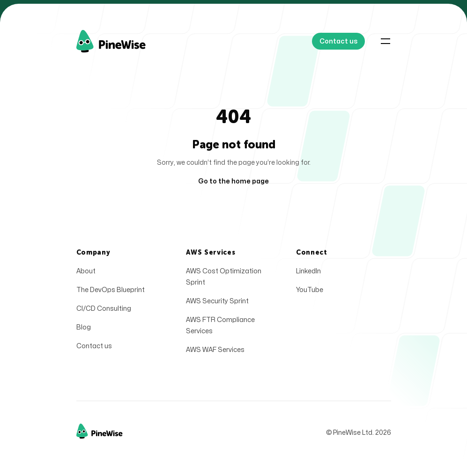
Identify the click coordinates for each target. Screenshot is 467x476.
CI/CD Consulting (104, 311)
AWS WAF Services (215, 352)
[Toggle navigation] (385, 41)
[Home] (122, 41)
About (86, 274)
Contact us (94, 348)
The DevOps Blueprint (111, 292)
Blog (84, 330)
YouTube (310, 292)
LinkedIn (308, 274)
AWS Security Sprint (217, 304)
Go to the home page (233, 181)
